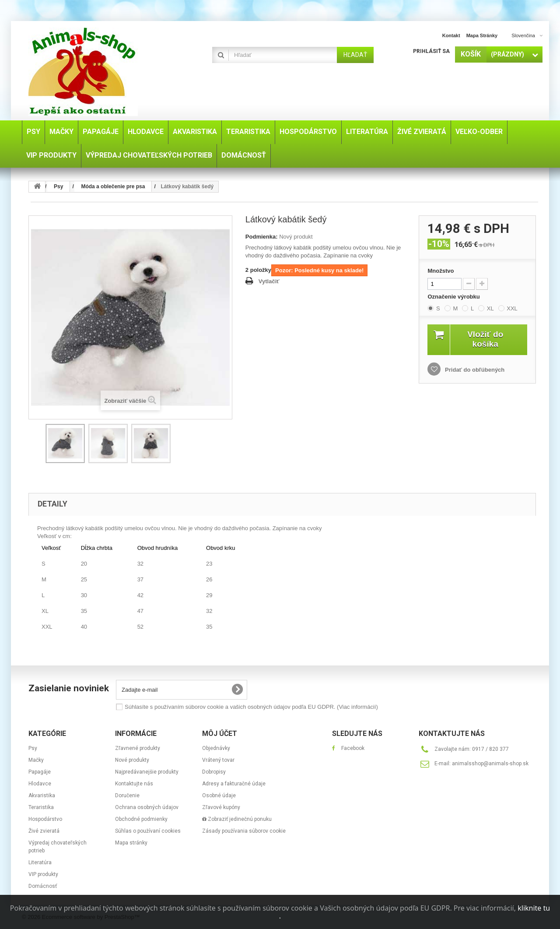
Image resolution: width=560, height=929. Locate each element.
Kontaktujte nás (134, 784)
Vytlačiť (269, 281)
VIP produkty (43, 874)
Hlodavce (40, 784)
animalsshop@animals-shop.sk (490, 764)
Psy (33, 748)
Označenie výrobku (454, 297)
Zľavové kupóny (221, 807)
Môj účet (220, 734)
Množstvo (441, 271)
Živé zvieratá (44, 831)
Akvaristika (42, 795)
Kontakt (451, 35)
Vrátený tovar (218, 760)
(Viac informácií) (357, 707)
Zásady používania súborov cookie (244, 831)
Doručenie (127, 795)
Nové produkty (132, 760)
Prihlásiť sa (431, 51)
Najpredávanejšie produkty (147, 772)
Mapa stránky (482, 35)
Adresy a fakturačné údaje (234, 784)
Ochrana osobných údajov (147, 807)
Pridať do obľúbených (474, 370)
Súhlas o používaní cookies (148, 831)
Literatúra (40, 862)
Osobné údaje (219, 795)
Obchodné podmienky (141, 819)
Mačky (36, 760)
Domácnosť (43, 886)
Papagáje (40, 772)
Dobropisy (214, 772)
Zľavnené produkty (138, 748)
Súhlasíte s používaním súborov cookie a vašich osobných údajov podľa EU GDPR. (251, 707)
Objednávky (216, 748)
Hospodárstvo (45, 819)
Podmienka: (262, 237)
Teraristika (41, 807)
